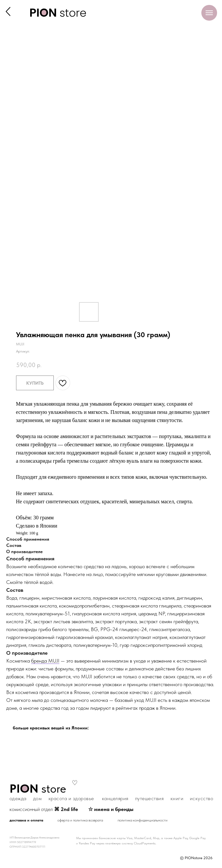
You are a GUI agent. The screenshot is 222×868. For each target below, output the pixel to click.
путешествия (150, 798)
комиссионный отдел (44, 809)
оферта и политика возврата (80, 820)
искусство (202, 798)
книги (177, 798)
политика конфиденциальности (143, 820)
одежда (18, 798)
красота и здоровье (71, 798)
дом (38, 798)
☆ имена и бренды (111, 809)
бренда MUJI (45, 661)
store (38, 789)
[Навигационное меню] (209, 13)
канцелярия (115, 798)
